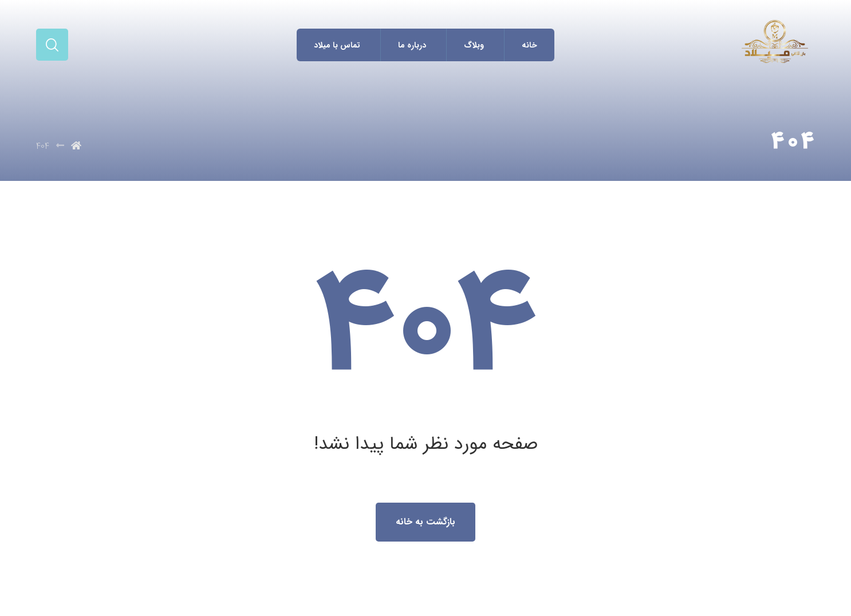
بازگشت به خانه (425, 522)
